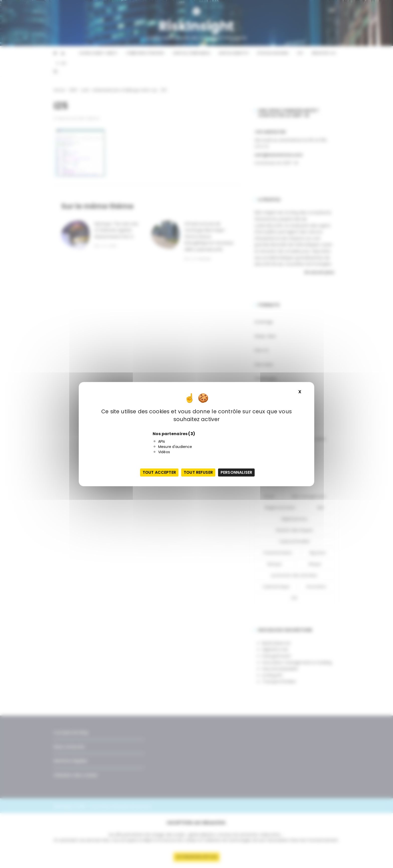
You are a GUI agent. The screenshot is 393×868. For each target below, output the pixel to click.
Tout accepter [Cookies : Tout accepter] (159, 472)
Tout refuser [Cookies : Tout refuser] (198, 472)
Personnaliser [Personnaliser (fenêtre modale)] (236, 472)
